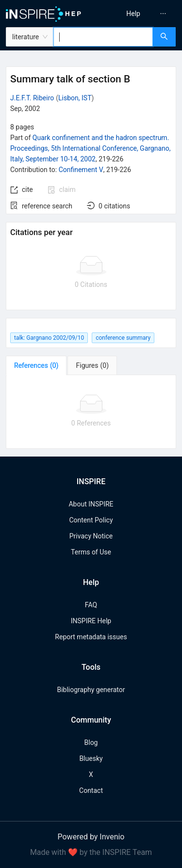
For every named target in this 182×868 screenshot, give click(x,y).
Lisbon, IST (75, 98)
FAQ (91, 605)
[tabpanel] (91, 412)
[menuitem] (133, 14)
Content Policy (91, 520)
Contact (91, 790)
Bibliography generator (91, 690)
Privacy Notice (91, 536)
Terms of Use (91, 552)
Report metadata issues (91, 637)
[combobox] (103, 37)
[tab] (36, 365)
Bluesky (91, 758)
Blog (91, 742)
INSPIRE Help (91, 621)
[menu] (138, 14)
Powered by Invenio (91, 837)
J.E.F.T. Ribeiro (32, 98)
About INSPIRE (91, 504)
